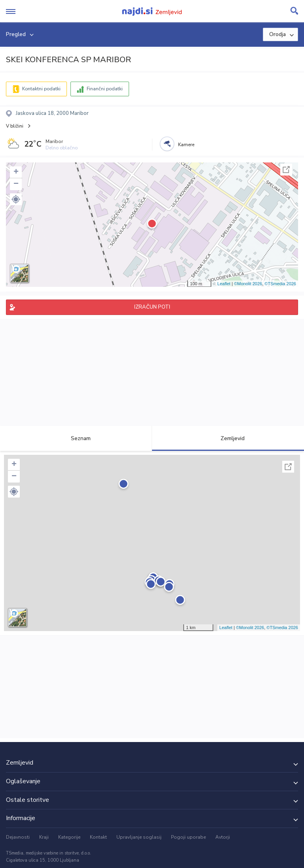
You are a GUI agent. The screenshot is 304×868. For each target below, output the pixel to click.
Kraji (44, 837)
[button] (16, 199)
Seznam (76, 438)
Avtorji (223, 837)
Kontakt (98, 837)
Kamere (186, 145)
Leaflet (224, 284)
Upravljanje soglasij (139, 837)
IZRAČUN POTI (152, 307)
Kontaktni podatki (41, 89)
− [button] (16, 184)
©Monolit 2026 (248, 284)
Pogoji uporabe (188, 837)
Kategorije (69, 837)
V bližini (15, 126)
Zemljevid (228, 438)
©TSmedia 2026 (280, 284)
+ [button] (16, 172)
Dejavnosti (18, 837)
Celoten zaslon (286, 170)
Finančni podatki (105, 89)
